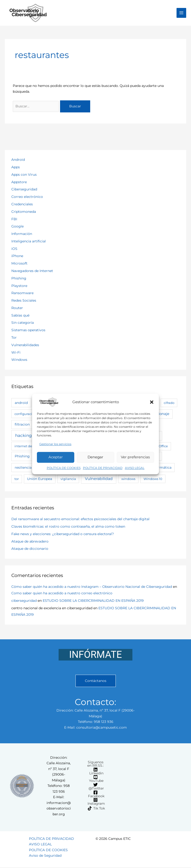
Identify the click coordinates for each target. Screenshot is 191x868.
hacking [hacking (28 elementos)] (24, 436)
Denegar (95, 457)
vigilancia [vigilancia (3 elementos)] (68, 479)
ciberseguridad (24, 601)
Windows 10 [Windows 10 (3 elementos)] (153, 479)
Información (22, 234)
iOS (14, 249)
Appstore (19, 182)
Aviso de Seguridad (45, 856)
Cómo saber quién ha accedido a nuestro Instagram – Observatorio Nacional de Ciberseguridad (92, 587)
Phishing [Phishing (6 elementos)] (22, 457)
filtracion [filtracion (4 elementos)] (22, 425)
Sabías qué (20, 316)
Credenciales (22, 205)
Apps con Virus (24, 175)
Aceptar (56, 457)
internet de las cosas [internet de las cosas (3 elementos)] (30, 447)
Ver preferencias (135, 457)
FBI (14, 220)
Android (18, 160)
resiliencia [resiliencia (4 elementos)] (23, 468)
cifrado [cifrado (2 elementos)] (169, 403)
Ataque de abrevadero (30, 542)
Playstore (19, 286)
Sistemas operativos (28, 331)
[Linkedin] (96, 772)
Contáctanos (96, 681)
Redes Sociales (24, 301)
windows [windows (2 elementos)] (128, 479)
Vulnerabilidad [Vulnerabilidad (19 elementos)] (99, 479)
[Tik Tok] (96, 809)
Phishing (19, 279)
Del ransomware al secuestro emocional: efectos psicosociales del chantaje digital (80, 520)
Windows (19, 360)
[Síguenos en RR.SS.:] (95, 765)
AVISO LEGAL (135, 468)
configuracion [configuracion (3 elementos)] (25, 415)
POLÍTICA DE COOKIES (64, 468)
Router (17, 309)
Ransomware (22, 294)
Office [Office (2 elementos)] (163, 447)
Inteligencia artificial (29, 242)
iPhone (17, 257)
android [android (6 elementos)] (21, 403)
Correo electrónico (27, 197)
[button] (152, 402)
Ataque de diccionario (30, 549)
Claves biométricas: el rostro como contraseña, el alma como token (68, 527)
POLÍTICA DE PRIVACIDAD (103, 468)
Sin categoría (23, 323)
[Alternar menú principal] (181, 13)
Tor (14, 338)
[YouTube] (96, 779)
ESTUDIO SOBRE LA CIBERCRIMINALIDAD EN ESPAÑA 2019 (93, 601)
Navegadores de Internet (32, 272)
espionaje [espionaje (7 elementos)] (161, 415)
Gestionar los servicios (55, 444)
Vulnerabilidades (25, 346)
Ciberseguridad (24, 190)
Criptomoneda (24, 212)
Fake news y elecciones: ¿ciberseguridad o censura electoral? (63, 535)
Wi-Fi (16, 353)
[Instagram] (96, 802)
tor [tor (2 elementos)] (17, 479)
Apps (16, 168)
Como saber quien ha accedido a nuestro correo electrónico (62, 594)
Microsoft (19, 264)
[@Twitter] (96, 787)
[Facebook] (96, 795)
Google (17, 227)
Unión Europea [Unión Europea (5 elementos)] (40, 479)
